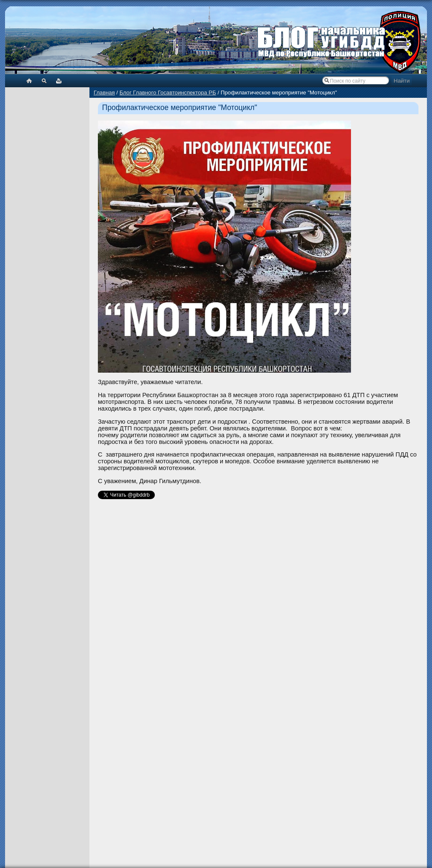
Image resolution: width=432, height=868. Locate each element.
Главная (104, 93)
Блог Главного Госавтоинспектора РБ (168, 93)
